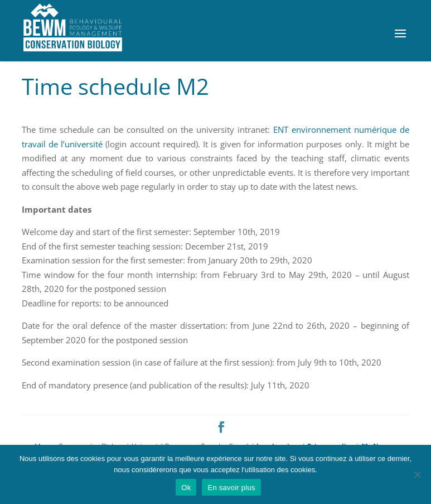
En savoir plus (231, 488)
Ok (186, 488)
